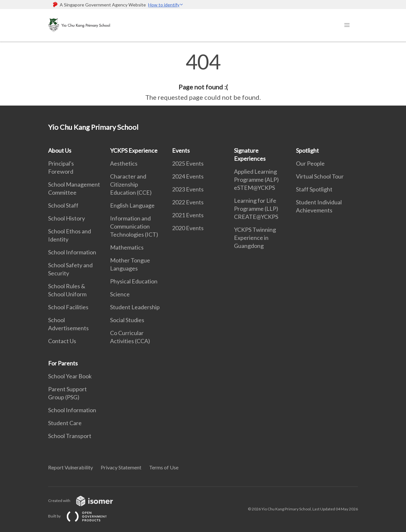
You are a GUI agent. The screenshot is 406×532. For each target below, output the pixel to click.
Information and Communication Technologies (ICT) (134, 226)
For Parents (63, 363)
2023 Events (188, 189)
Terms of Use (164, 467)
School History (66, 218)
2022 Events (188, 202)
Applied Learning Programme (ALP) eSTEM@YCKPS (256, 179)
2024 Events (188, 176)
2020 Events (188, 228)
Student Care (65, 423)
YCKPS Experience (134, 150)
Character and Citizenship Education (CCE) (131, 184)
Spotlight (307, 150)
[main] (203, 77)
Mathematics (127, 247)
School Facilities (68, 307)
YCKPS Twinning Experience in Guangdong (255, 238)
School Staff (63, 205)
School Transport (70, 436)
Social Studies (127, 320)
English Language (132, 205)
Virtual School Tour (320, 176)
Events (181, 150)
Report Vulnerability (71, 467)
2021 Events (188, 215)
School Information (72, 252)
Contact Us (62, 341)
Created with (86, 501)
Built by (83, 516)
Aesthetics (124, 163)
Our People (310, 163)
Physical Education (134, 281)
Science (120, 294)
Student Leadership (135, 307)
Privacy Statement (121, 467)
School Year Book (70, 376)
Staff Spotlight (314, 189)
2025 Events (188, 163)
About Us (60, 150)
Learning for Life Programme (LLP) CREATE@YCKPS (256, 209)
